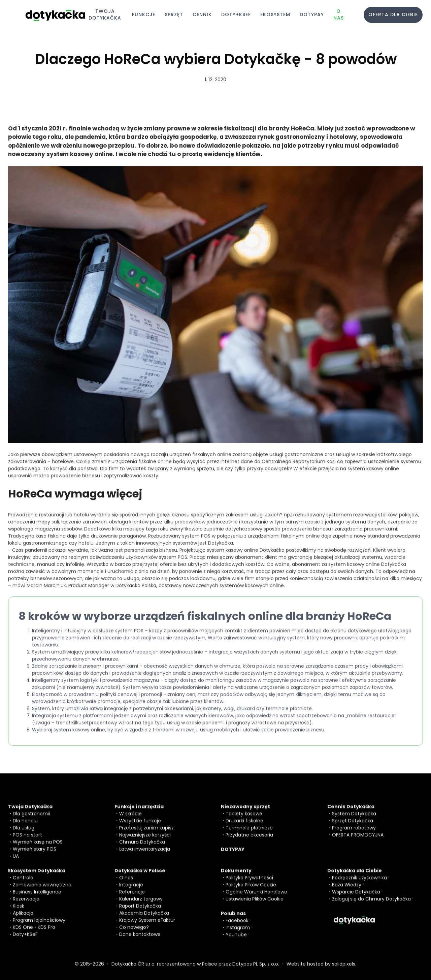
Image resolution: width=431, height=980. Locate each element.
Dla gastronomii (31, 819)
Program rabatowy (354, 833)
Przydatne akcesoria (249, 840)
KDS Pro (46, 932)
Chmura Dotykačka (142, 847)
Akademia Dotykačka (144, 918)
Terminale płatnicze (249, 833)
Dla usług (24, 833)
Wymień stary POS (35, 854)
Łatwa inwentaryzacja (145, 854)
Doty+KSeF (25, 939)
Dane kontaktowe (140, 939)
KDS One (23, 932)
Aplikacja (23, 918)
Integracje (131, 890)
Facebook (237, 925)
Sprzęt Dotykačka (353, 826)
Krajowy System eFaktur (147, 925)
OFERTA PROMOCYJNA (358, 840)
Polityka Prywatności (249, 883)
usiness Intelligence (38, 897)
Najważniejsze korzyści (145, 840)
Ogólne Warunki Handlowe (256, 897)
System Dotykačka (354, 819)
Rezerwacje (26, 904)
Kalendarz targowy (141, 904)
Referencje (132, 897)
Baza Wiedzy (347, 890)
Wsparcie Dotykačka (356, 897)
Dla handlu (25, 826)
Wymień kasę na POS (38, 847)
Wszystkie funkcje (140, 826)
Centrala (23, 883)
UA (16, 861)
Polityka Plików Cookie (251, 890)
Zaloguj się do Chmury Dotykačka (371, 904)
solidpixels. (344, 969)
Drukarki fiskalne (244, 826)
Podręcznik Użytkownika (359, 883)
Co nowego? (134, 932)
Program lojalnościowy (39, 925)
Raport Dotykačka (140, 911)
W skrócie (130, 819)
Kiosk (19, 911)
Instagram (238, 932)
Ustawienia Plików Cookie (255, 904)
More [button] (331, 15)
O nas (126, 883)
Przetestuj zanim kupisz (146, 833)
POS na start (27, 840)
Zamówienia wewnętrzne (42, 890)
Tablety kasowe (244, 819)
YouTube (236, 940)
